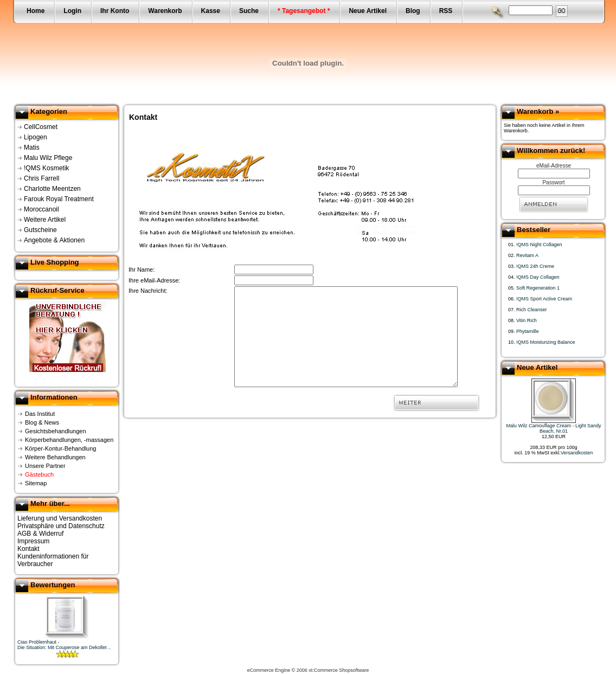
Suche (249, 11)
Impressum (33, 541)
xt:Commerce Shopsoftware (339, 670)
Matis (32, 147)
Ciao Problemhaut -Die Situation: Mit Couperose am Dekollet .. (64, 645)
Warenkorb (165, 11)
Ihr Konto (115, 11)
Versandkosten (577, 453)
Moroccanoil (41, 209)
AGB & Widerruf (40, 534)
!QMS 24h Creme (535, 266)
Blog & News (42, 422)
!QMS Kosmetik (46, 168)
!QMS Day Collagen (538, 277)
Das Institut (40, 414)
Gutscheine (40, 230)
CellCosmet (41, 127)
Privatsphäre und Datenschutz (61, 526)
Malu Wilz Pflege (48, 158)
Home (36, 11)
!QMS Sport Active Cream (544, 299)
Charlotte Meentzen (52, 189)
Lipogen (36, 137)
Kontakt (28, 549)
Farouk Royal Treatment (59, 199)
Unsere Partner (45, 466)
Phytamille (528, 331)
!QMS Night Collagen (539, 245)
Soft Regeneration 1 (538, 288)
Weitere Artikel (45, 220)
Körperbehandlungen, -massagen (69, 440)
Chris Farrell (41, 178)
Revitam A (527, 255)
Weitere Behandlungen (55, 457)
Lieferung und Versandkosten (60, 518)
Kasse (211, 11)
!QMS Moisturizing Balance (546, 342)
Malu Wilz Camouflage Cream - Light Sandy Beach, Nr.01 (553, 428)
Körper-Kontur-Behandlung (60, 448)
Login (72, 11)
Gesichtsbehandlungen (56, 431)
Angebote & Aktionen (54, 240)
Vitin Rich (527, 320)
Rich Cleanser (532, 310)
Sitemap (36, 483)
